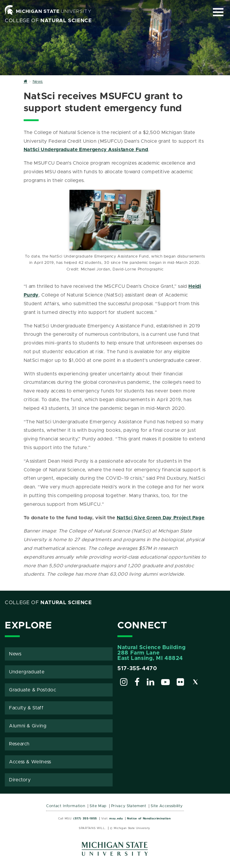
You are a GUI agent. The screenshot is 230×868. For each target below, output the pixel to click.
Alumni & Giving (28, 726)
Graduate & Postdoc (33, 690)
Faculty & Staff (26, 708)
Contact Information (66, 806)
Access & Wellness (30, 762)
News (15, 654)
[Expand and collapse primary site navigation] (218, 12)
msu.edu (116, 819)
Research (19, 744)
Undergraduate (27, 672)
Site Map (98, 806)
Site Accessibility (167, 806)
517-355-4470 (137, 669)
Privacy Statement (129, 806)
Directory (20, 780)
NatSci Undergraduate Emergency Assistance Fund (86, 150)
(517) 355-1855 (85, 819)
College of (48, 21)
